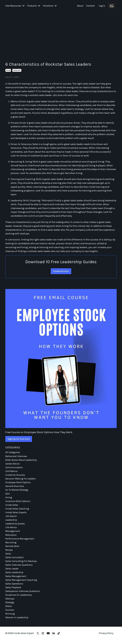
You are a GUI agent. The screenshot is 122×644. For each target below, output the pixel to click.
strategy (10, 606)
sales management (16, 579)
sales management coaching (21, 583)
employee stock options (18, 483)
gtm (8, 495)
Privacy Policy (106, 637)
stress (9, 610)
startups (10, 602)
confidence (11, 472)
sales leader (12, 572)
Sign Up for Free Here (19, 439)
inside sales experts (16, 514)
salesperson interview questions (23, 594)
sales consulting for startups (21, 564)
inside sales (12, 506)
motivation (11, 537)
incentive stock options (18, 502)
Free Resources (15, 6)
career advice (12, 464)
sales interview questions (19, 568)
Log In (102, 6)
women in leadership (17, 621)
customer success (15, 475)
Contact (90, 6)
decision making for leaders (21, 479)
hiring (8, 70)
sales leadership (14, 575)
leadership (17, 70)
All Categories (13, 452)
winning (10, 618)
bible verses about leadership (21, 460)
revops (9, 552)
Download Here (61, 271)
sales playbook (13, 591)
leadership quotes (15, 525)
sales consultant (15, 560)
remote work (12, 548)
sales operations (14, 587)
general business (15, 487)
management (13, 533)
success (10, 614)
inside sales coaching (17, 510)
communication (14, 468)
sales (8, 556)
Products (34, 6)
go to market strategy (17, 491)
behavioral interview (16, 456)
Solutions (50, 6)
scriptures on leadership (19, 598)
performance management (20, 541)
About (80, 6)
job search (11, 518)
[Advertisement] (61, 32)
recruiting (11, 545)
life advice (11, 529)
